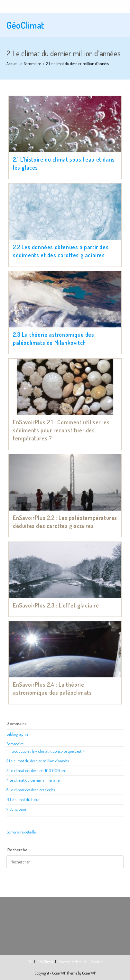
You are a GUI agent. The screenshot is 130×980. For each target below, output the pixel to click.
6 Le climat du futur (23, 799)
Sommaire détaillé (21, 832)
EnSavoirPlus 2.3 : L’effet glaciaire (56, 605)
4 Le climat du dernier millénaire (33, 780)
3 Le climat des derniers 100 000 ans (36, 770)
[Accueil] (12, 63)
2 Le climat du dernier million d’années (38, 761)
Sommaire (15, 744)
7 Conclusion (17, 809)
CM (30, 962)
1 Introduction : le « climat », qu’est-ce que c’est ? (45, 751)
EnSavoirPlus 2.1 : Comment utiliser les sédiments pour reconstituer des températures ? (61, 430)
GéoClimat (25, 25)
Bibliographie (17, 734)
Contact (97, 962)
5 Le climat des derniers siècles (31, 790)
